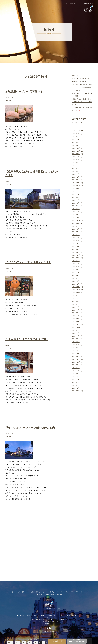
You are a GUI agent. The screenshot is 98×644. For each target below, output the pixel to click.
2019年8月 (76, 368)
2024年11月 (76, 186)
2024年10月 (76, 189)
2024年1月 (76, 215)
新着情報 (59, 592)
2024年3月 (76, 209)
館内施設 (32, 592)
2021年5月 (76, 307)
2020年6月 (76, 339)
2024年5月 (76, 203)
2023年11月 (76, 220)
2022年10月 (76, 258)
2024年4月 (76, 206)
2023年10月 (76, 223)
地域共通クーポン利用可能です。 (26, 92)
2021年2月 (76, 316)
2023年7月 (76, 232)
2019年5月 (76, 377)
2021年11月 (76, 290)
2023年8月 (76, 229)
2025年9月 (76, 157)
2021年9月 (76, 296)
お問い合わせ (52, 592)
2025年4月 (76, 171)
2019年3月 (76, 382)
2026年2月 (76, 142)
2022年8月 (76, 264)
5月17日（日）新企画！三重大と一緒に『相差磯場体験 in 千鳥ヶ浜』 (82, 87)
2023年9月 (76, 226)
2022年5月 (76, 272)
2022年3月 (76, 278)
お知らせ (9, 100)
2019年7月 (76, 371)
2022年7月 (76, 267)
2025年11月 (76, 151)
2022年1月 (76, 284)
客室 (19, 592)
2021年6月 (76, 304)
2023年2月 (76, 246)
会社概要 (53, 594)
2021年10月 (76, 293)
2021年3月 (76, 313)
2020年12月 (76, 322)
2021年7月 (76, 301)
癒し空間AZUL (12, 592)
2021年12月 (76, 287)
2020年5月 (76, 342)
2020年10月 (76, 327)
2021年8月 (76, 298)
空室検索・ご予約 (68, 592)
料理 (23, 592)
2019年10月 (76, 362)
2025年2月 (76, 177)
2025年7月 (76, 163)
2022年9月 (76, 261)
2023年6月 (76, 235)
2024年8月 (76, 194)
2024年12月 (76, 183)
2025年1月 (76, 180)
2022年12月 (76, 252)
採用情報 (60, 594)
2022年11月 (76, 255)
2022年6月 (76, 270)
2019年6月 (76, 374)
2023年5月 (76, 238)
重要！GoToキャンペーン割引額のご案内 (30, 428)
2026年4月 (76, 137)
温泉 (27, 592)
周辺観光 (38, 592)
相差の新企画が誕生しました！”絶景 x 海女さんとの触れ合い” (82, 102)
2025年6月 (76, 165)
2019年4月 (76, 379)
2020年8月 (76, 333)
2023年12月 (76, 218)
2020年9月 (76, 330)
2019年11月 (76, 359)
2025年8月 (76, 160)
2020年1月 (76, 353)
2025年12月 (76, 148)
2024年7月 (76, 197)
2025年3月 (76, 174)
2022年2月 (76, 281)
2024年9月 (76, 191)
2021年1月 (76, 319)
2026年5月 (76, 134)
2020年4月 (76, 345)
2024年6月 (76, 200)
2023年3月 (76, 244)
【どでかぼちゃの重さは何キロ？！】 (28, 262)
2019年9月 (76, 365)
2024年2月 (76, 212)
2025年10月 (76, 154)
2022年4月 (76, 275)
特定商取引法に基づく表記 (42, 594)
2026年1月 (76, 145)
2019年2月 (76, 385)
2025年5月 (76, 168)
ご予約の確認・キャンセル (82, 592)
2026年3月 (76, 139)
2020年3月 (76, 348)
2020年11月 (76, 324)
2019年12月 (76, 356)
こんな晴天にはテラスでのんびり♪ (27, 339)
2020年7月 (76, 336)
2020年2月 (76, 351)
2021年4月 (76, 310)
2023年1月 (76, 249)
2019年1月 (76, 388)
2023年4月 (76, 241)
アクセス (44, 592)
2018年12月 (76, 391)
